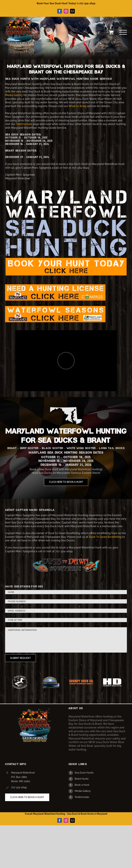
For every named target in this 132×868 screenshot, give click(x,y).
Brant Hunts (82, 779)
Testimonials (24, 124)
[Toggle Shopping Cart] (111, 32)
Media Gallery (14, 95)
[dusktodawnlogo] (66, 558)
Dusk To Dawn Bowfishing (105, 537)
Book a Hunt (82, 785)
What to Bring (77, 106)
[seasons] (55, 307)
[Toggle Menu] (123, 32)
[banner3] (66, 191)
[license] (55, 286)
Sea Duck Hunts (84, 773)
